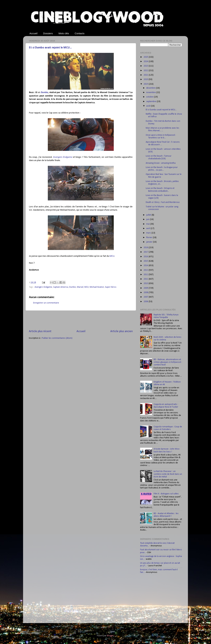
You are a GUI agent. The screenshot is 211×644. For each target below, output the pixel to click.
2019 (146, 84)
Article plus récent (40, 331)
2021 (146, 75)
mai (148, 224)
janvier (150, 242)
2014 (146, 266)
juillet (149, 215)
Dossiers (48, 33)
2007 (146, 297)
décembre (151, 88)
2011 (146, 279)
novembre (151, 92)
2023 (146, 66)
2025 (146, 57)
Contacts (80, 33)
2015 (146, 261)
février (150, 238)
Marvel (80, 287)
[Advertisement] (81, 320)
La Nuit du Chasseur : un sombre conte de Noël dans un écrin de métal (168, 474)
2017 (146, 252)
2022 (146, 71)
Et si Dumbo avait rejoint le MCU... (50, 48)
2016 (146, 257)
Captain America (61, 287)
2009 (146, 288)
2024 (146, 62)
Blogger (110, 636)
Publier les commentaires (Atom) (57, 338)
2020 (146, 79)
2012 (146, 275)
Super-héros (111, 287)
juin (148, 219)
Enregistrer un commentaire (46, 303)
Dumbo (44, 92)
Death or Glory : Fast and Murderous (163, 202)
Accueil (33, 33)
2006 (146, 302)
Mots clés (64, 33)
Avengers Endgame (62, 157)
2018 (146, 248)
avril (148, 228)
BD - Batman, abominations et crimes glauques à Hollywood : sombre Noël (168, 362)
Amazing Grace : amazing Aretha (161, 163)
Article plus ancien (121, 331)
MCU (112, 256)
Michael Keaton (97, 287)
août (149, 106)
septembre (151, 102)
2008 (146, 293)
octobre (150, 97)
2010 (146, 283)
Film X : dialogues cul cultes (166, 494)
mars (149, 233)
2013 (146, 270)
